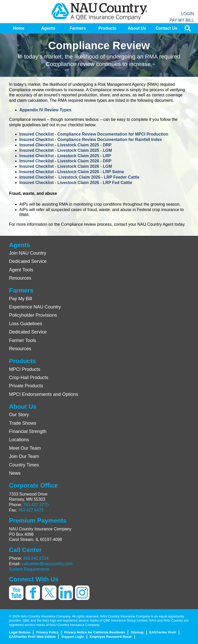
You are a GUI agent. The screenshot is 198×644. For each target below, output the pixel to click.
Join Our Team (24, 456)
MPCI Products (25, 369)
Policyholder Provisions (33, 315)
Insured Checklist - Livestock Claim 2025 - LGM (66, 150)
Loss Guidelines (26, 324)
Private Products (26, 386)
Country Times (24, 465)
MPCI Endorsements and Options (44, 394)
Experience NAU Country (35, 307)
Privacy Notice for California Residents (95, 632)
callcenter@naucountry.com (47, 564)
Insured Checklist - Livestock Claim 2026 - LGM (66, 166)
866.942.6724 (36, 558)
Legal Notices (20, 632)
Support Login (73, 637)
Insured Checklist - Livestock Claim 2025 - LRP (65, 156)
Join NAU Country (28, 253)
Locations (19, 440)
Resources (20, 278)
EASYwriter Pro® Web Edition (32, 637)
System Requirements (29, 569)
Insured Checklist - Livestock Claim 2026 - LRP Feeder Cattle (79, 177)
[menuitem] (19, 28)
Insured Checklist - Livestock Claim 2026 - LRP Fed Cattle (76, 183)
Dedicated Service (28, 261)
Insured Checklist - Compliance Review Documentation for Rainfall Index (91, 140)
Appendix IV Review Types (45, 110)
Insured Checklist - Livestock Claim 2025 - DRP (65, 145)
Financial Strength (28, 431)
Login (188, 14)
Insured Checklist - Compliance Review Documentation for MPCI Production (94, 134)
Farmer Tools (23, 340)
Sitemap (137, 632)
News (15, 473)
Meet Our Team (25, 448)
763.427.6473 (31, 510)
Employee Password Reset (111, 637)
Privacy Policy (47, 632)
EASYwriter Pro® (163, 632)
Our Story (19, 415)
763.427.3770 (36, 505)
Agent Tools (21, 270)
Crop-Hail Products (29, 378)
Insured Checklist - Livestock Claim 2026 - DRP (65, 161)
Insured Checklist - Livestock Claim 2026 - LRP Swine (72, 172)
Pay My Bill (182, 20)
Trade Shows (23, 423)
